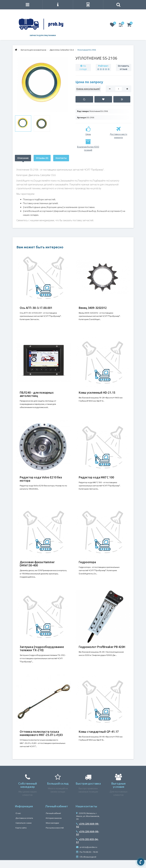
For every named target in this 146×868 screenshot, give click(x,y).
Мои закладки (52, 823)
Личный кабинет (53, 813)
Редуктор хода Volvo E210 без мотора (41, 479)
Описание (23, 158)
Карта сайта (21, 828)
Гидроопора (87, 562)
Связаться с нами (24, 823)
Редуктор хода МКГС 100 (96, 477)
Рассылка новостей (55, 828)
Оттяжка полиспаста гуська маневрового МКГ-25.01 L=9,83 (41, 733)
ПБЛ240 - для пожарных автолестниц (37, 394)
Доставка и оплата (24, 818)
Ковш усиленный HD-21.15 (97, 393)
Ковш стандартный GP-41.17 (99, 732)
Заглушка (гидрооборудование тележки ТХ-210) (42, 648)
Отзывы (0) (42, 158)
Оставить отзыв (124, 67)
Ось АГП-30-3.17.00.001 (36, 308)
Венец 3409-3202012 (93, 308)
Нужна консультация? (88, 89)
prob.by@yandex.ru (87, 847)
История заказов (54, 818)
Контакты (61, 158)
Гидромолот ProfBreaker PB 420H (102, 647)
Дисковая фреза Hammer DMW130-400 (37, 564)
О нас (18, 813)
